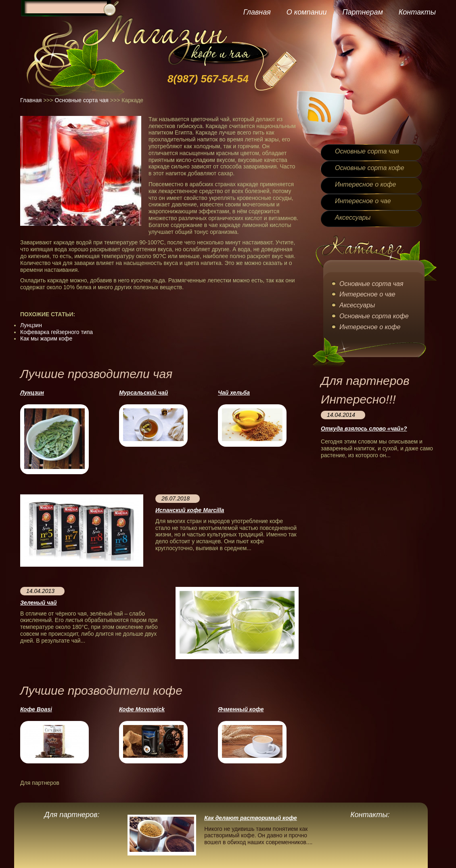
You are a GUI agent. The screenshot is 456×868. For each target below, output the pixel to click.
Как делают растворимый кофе (251, 818)
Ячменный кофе (241, 709)
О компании (307, 12)
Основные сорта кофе (370, 168)
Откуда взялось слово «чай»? (364, 429)
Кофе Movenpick (142, 709)
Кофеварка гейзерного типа (56, 332)
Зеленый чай (39, 603)
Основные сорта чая (82, 100)
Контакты (417, 12)
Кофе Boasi (36, 709)
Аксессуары (353, 218)
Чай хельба (234, 393)
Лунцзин (31, 325)
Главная (257, 12)
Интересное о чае (363, 201)
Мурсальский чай (143, 393)
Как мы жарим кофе (46, 338)
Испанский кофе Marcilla (190, 510)
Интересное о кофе (365, 184)
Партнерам (362, 12)
